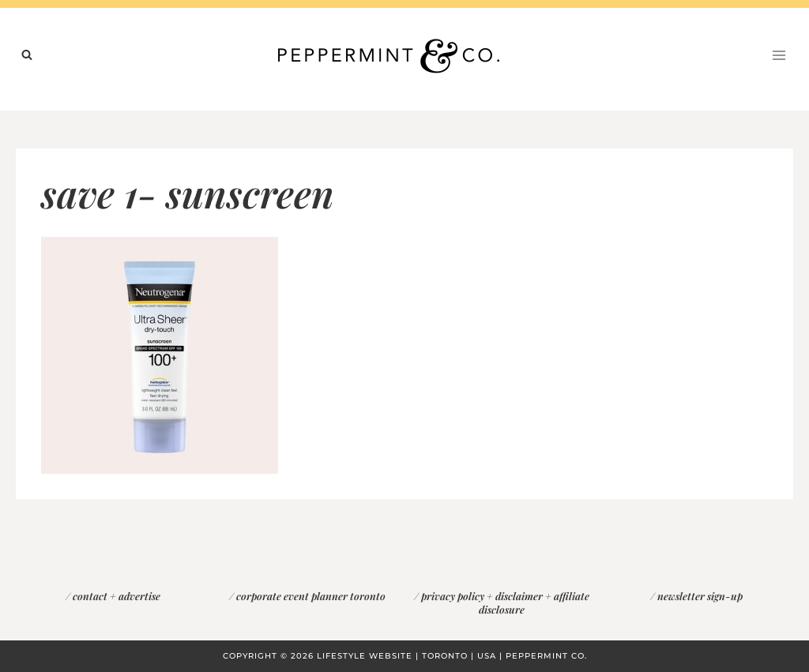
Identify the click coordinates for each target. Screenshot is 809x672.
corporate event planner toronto (311, 596)
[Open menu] (779, 55)
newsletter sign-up (700, 596)
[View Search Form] (27, 55)
